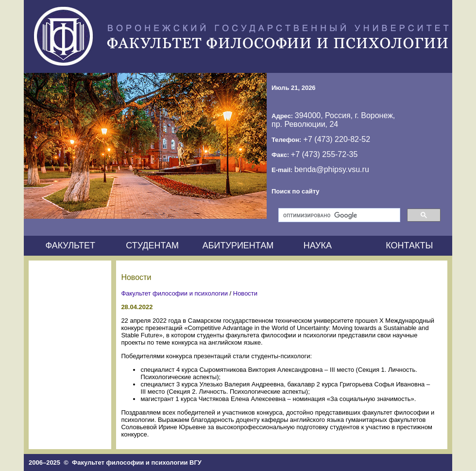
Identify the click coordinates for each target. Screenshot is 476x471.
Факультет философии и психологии (174, 293)
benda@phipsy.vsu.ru (332, 169)
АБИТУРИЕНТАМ (238, 245)
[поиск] (338, 215)
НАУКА (318, 245)
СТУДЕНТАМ (152, 245)
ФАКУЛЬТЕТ (70, 245)
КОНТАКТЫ (409, 245)
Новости (245, 293)
